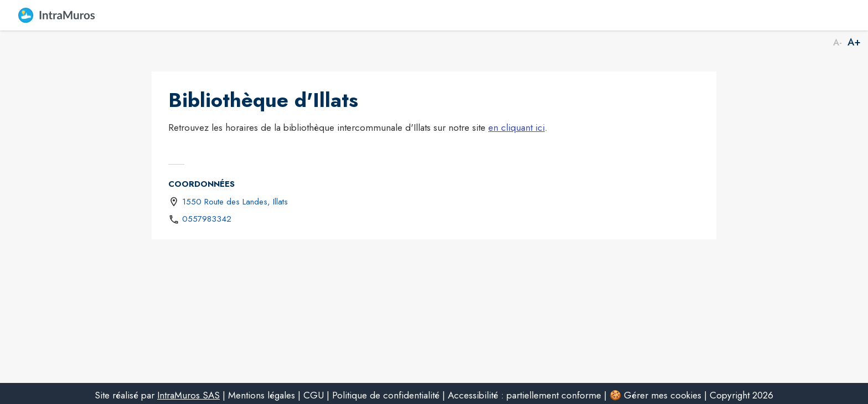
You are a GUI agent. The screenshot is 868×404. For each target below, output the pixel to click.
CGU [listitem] (314, 395)
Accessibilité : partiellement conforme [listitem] (525, 395)
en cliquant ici (516, 127)
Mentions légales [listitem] (262, 395)
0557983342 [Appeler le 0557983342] (207, 219)
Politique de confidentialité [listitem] (386, 395)
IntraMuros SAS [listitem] (188, 395)
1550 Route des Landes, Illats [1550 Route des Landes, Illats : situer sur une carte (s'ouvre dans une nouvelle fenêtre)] (235, 202)
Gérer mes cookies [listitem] (663, 395)
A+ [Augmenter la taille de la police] (854, 43)
